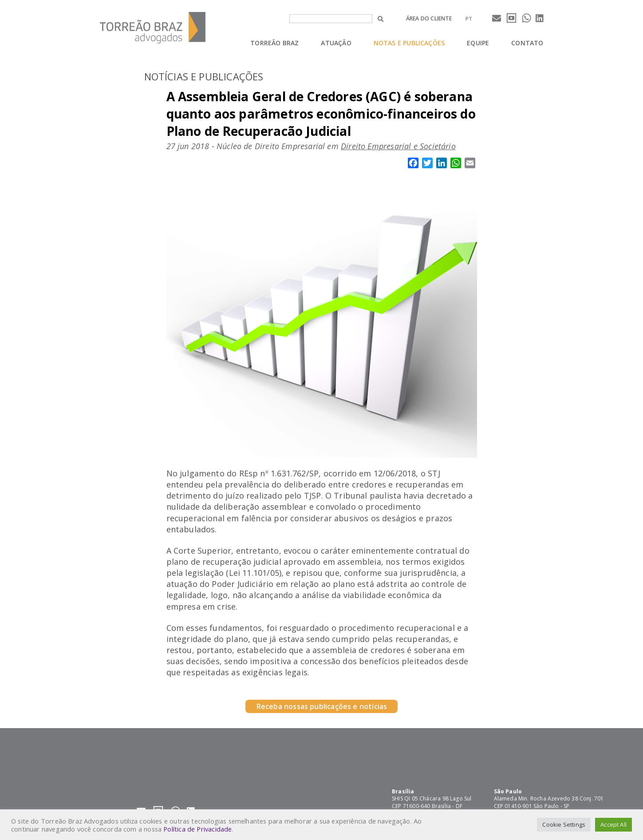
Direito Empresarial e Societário (398, 146)
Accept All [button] (613, 824)
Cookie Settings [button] (564, 824)
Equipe (478, 43)
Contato (527, 43)
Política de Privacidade (197, 829)
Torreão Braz (274, 43)
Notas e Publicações (409, 43)
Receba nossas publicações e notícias (321, 706)
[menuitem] (469, 18)
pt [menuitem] (469, 18)
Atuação (336, 43)
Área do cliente (429, 18)
